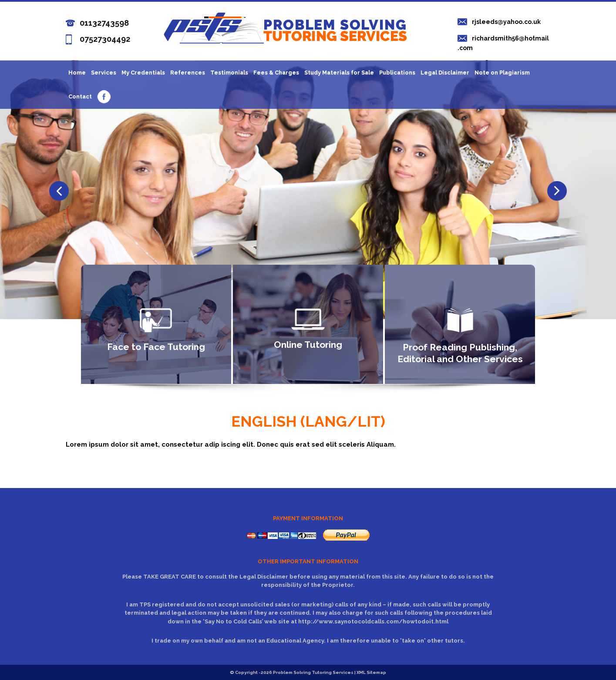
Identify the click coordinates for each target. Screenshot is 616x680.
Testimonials (229, 72)
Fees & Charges (276, 72)
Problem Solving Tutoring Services (313, 672)
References (188, 72)
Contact (80, 96)
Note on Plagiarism (502, 72)
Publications (397, 72)
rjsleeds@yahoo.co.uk (506, 22)
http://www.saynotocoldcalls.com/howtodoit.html (373, 621)
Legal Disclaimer (445, 72)
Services (104, 72)
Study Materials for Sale (339, 72)
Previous (557, 191)
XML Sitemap (371, 672)
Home (77, 72)
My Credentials (143, 72)
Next (59, 191)
